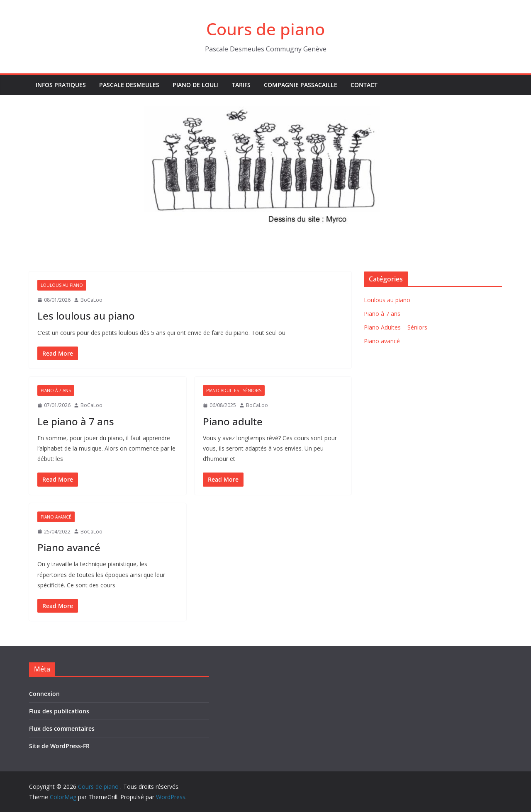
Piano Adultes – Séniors (396, 327)
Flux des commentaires (62, 728)
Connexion (44, 694)
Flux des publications (59, 711)
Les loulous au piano (86, 316)
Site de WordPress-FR (59, 746)
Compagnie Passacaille (301, 85)
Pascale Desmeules (129, 85)
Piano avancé (56, 517)
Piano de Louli (196, 85)
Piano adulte (233, 421)
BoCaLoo (91, 300)
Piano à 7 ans (56, 390)
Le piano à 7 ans (76, 421)
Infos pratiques (61, 85)
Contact (364, 85)
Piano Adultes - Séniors (234, 390)
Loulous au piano (62, 285)
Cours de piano (265, 29)
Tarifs (241, 85)
